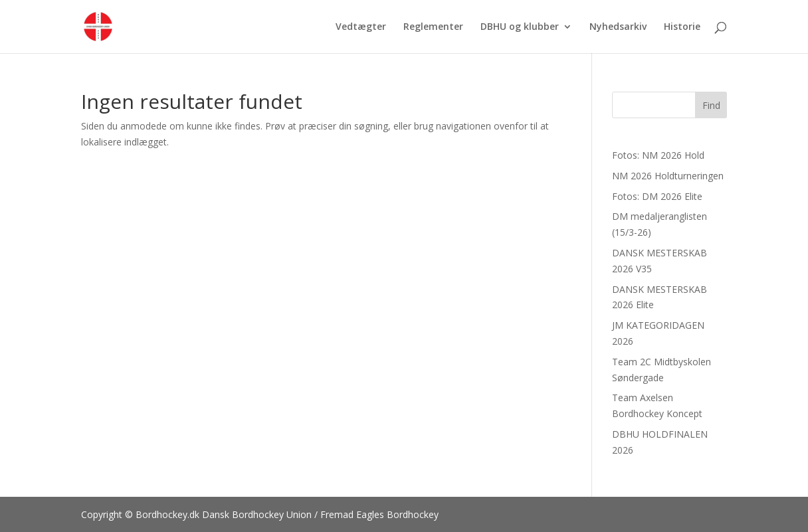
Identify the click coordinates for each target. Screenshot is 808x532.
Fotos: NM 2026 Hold (658, 155)
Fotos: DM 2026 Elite (657, 196)
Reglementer (433, 27)
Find (711, 105)
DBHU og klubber (520, 27)
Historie (682, 27)
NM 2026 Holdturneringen (668, 176)
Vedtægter (361, 27)
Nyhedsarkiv (618, 27)
